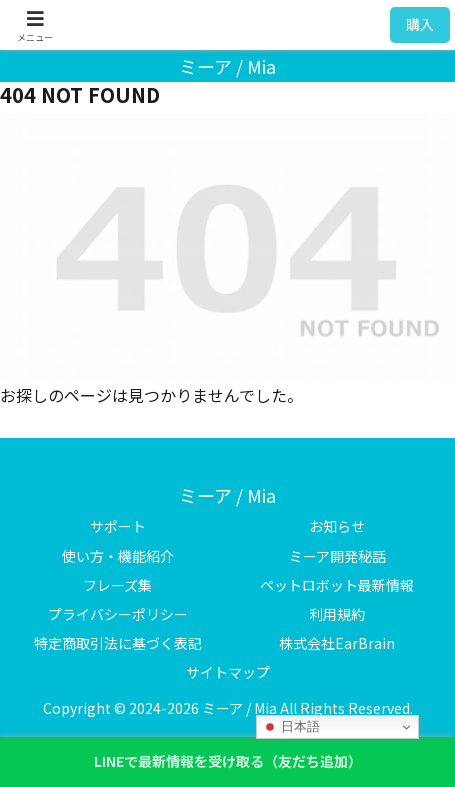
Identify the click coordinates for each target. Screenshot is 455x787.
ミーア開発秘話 (337, 556)
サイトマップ (228, 672)
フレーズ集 (117, 585)
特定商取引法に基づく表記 (118, 643)
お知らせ (337, 526)
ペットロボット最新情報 (337, 585)
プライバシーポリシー (118, 614)
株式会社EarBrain (337, 643)
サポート (118, 526)
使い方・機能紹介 (118, 556)
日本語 (291, 727)
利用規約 (337, 614)
